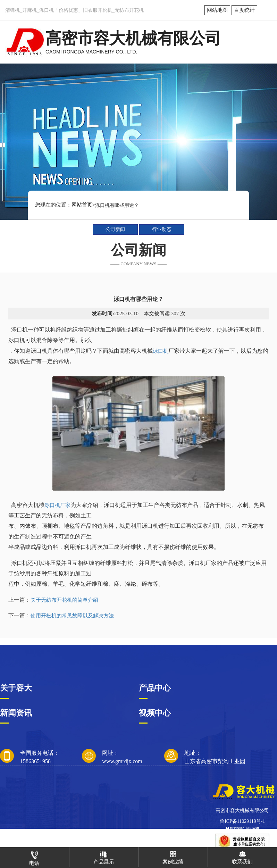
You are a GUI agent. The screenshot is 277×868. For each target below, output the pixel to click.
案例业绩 (173, 856)
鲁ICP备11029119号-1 (242, 821)
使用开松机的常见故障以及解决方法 (72, 616)
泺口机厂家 (57, 505)
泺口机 (161, 351)
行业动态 (162, 229)
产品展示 (104, 856)
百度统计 (244, 10)
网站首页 (82, 205)
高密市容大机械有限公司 (242, 811)
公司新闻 (115, 229)
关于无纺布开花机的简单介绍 (64, 600)
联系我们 (242, 856)
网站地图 (217, 10)
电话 (34, 857)
